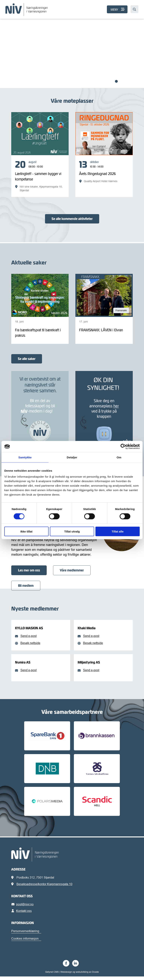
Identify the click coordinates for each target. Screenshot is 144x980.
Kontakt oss (22, 914)
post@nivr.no (23, 908)
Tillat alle (118, 531)
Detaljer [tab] (72, 457)
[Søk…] (134, 9)
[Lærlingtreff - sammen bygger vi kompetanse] (40, 176)
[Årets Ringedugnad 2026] (104, 172)
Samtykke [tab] (25, 457)
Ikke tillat (26, 531)
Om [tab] (119, 457)
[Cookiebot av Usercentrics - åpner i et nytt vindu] (123, 447)
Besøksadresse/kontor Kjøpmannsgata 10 (44, 888)
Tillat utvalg (72, 531)
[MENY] (117, 9)
